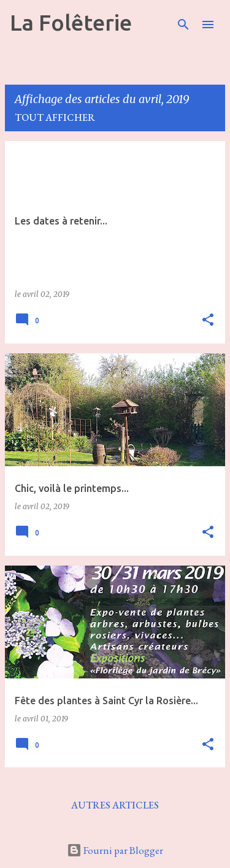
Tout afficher (55, 117)
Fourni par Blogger (115, 850)
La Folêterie (71, 22)
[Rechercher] (183, 25)
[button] (208, 321)
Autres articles (115, 805)
